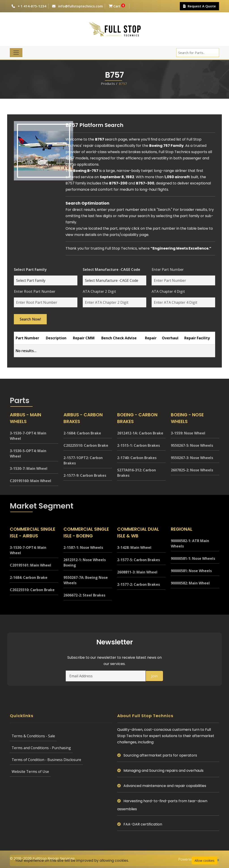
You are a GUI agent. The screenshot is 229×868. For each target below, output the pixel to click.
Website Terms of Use (30, 772)
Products (108, 83)
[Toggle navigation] (16, 53)
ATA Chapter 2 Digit (99, 291)
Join (154, 676)
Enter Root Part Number (35, 291)
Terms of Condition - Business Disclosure (46, 760)
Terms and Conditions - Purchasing (41, 748)
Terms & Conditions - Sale (33, 736)
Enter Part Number (168, 269)
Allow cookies (205, 861)
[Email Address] (106, 676)
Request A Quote (199, 6)
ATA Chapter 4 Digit (168, 291)
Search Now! (30, 319)
